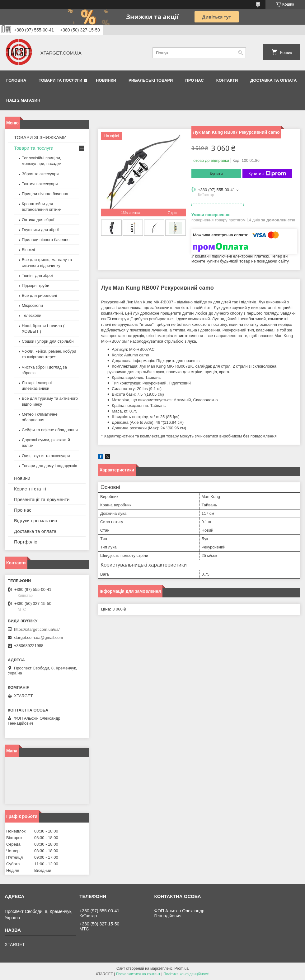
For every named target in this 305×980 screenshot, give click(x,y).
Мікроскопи (32, 305)
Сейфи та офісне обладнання (50, 430)
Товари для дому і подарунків (49, 466)
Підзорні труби (35, 285)
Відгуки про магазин (36, 521)
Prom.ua (182, 968)
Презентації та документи (42, 499)
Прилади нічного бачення (46, 240)
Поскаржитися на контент (138, 974)
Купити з (267, 174)
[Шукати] (240, 53)
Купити (216, 174)
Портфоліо (26, 542)
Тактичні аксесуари (40, 184)
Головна (16, 80)
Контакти (227, 80)
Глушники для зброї (40, 230)
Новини (22, 478)
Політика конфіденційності (186, 974)
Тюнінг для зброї (37, 275)
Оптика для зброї (38, 220)
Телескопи (32, 315)
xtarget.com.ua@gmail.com (38, 637)
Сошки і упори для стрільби (48, 341)
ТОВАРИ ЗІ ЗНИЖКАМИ (40, 137)
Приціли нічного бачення (45, 194)
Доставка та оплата (273, 80)
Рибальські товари (151, 80)
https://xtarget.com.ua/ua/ (37, 629)
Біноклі (28, 250)
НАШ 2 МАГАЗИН (23, 100)
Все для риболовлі (39, 295)
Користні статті (30, 489)
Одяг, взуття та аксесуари (46, 456)
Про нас (194, 80)
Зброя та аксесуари (40, 174)
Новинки (106, 80)
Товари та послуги (60, 80)
